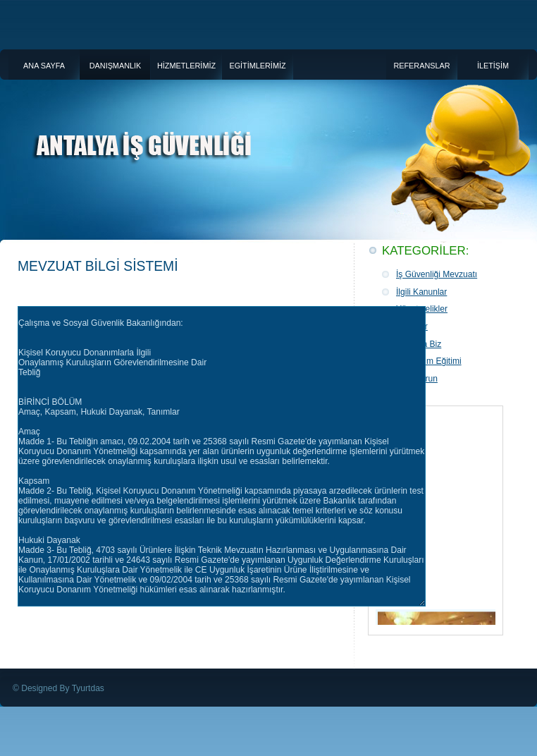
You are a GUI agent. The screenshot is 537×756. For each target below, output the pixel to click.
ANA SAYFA (44, 66)
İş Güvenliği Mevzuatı (437, 274)
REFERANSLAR (421, 66)
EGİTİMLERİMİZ (257, 66)
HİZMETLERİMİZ (186, 66)
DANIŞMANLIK (116, 66)
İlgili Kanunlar (421, 292)
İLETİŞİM (493, 66)
